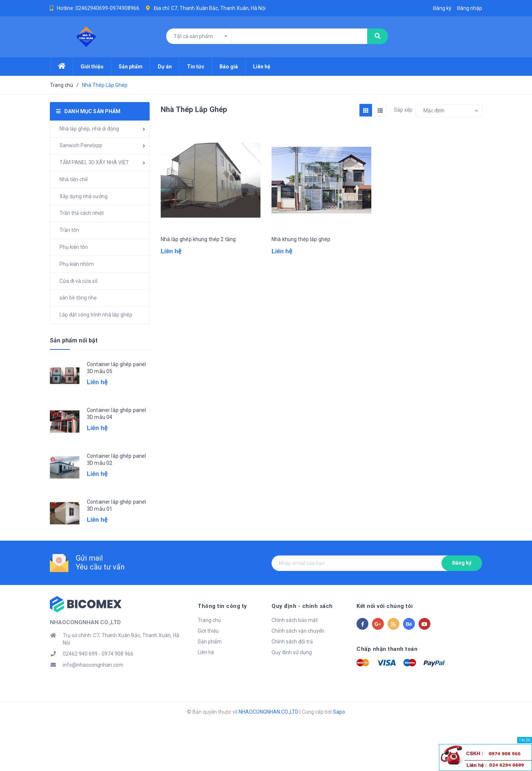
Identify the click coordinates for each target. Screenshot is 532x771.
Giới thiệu (208, 631)
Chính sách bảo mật (295, 620)
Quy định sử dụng (292, 652)
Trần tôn (69, 230)
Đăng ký (462, 563)
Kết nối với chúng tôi (385, 606)
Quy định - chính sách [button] (302, 606)
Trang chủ (209, 620)
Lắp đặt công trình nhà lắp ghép (96, 315)
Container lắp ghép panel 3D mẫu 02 (116, 460)
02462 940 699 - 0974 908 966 (98, 654)
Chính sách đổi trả (292, 642)
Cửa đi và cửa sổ (79, 281)
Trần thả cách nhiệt (82, 213)
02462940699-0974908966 (107, 8)
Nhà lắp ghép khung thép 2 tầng (198, 239)
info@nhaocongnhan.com (93, 665)
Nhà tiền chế (74, 179)
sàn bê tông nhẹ (78, 298)
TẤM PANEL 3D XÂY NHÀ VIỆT (94, 162)
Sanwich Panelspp (81, 145)
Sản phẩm (210, 642)
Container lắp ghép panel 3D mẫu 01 (116, 505)
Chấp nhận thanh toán (387, 649)
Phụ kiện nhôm (77, 264)
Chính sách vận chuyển (298, 631)
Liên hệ (206, 652)
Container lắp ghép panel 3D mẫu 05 (116, 368)
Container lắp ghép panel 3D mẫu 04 (116, 414)
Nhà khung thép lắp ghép (301, 239)
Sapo (339, 712)
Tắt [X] (525, 740)
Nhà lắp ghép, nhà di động (89, 129)
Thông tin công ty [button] (222, 606)
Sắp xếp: (404, 110)
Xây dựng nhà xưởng (83, 196)
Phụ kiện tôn (74, 247)
